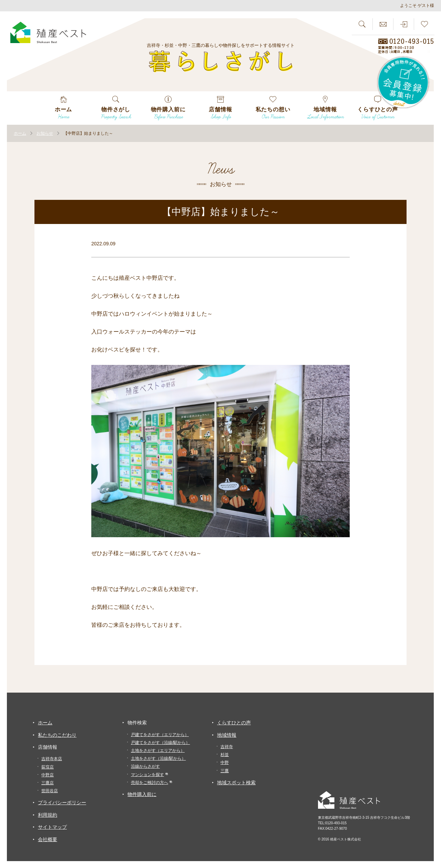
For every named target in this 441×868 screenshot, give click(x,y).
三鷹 (225, 771)
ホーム (45, 723)
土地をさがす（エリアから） (158, 750)
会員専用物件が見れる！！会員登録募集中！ (403, 83)
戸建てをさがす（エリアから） (160, 735)
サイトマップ (52, 827)
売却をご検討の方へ (150, 783)
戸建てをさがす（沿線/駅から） (160, 743)
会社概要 (48, 839)
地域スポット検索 (236, 783)
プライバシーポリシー (62, 803)
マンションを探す (147, 775)
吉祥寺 (227, 747)
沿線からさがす (145, 766)
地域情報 (227, 735)
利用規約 (48, 815)
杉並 (225, 755)
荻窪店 (48, 767)
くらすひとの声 (234, 723)
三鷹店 (48, 783)
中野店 (48, 775)
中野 (225, 763)
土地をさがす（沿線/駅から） (158, 758)
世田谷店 (50, 791)
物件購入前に (142, 794)
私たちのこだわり (57, 735)
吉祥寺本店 (52, 759)
